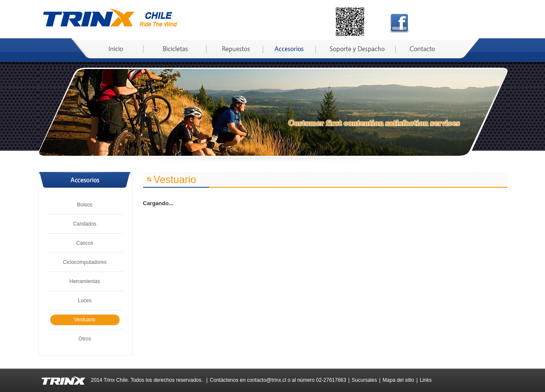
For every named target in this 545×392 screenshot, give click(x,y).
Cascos (85, 243)
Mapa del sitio (399, 380)
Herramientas (85, 281)
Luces (85, 300)
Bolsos (85, 205)
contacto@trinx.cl (267, 380)
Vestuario (85, 320)
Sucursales (364, 380)
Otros (85, 339)
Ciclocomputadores (85, 262)
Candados (85, 224)
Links (426, 380)
